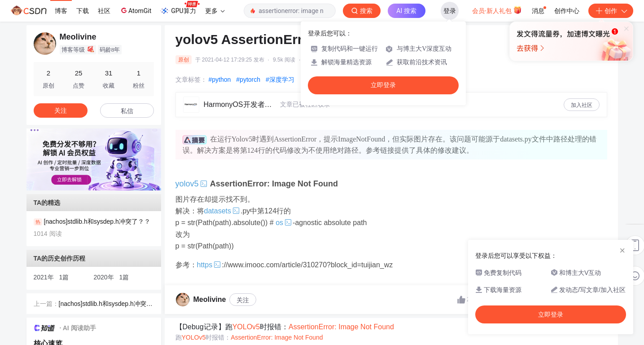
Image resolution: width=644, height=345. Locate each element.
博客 (61, 11)
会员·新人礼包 (497, 10)
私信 (127, 111)
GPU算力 (180, 8)
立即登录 (383, 85)
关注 (243, 300)
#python (220, 80)
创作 (611, 11)
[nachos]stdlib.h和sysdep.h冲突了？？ (103, 305)
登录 (450, 11)
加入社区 (582, 105)
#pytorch (248, 80)
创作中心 (567, 11)
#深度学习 (280, 80)
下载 (83, 11)
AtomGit (135, 10)
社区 (104, 11)
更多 (215, 11)
